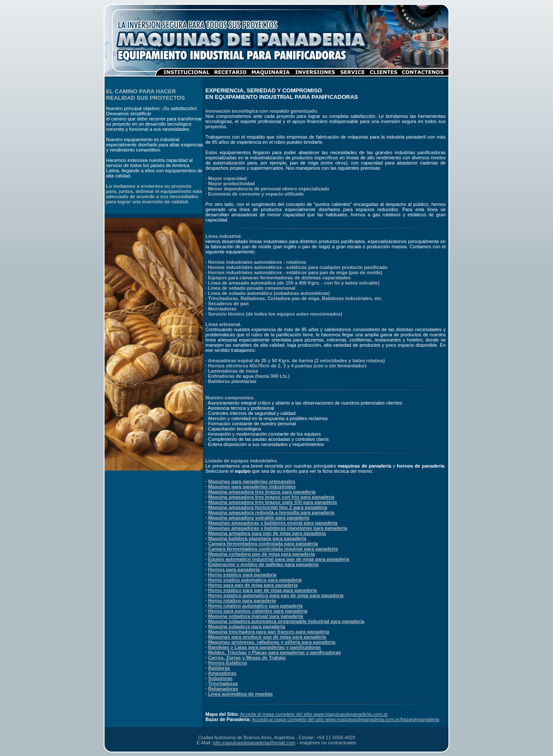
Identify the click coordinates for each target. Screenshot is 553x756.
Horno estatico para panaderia (242, 575)
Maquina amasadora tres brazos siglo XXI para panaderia (273, 502)
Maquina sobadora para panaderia (247, 626)
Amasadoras (222, 673)
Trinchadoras (223, 683)
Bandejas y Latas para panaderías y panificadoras (265, 647)
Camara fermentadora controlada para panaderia (263, 544)
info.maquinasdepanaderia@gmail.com (254, 743)
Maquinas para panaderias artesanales (252, 481)
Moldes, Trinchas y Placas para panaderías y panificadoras (275, 652)
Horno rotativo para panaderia (242, 601)
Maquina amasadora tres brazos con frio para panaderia (271, 497)
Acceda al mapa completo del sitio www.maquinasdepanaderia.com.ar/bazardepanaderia (346, 719)
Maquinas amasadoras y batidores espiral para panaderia (273, 523)
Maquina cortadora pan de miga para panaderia (262, 554)
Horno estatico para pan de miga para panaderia (263, 590)
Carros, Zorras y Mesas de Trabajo (247, 658)
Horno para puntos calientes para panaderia (258, 611)
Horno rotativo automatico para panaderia (256, 606)
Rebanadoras (223, 689)
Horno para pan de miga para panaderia (253, 585)
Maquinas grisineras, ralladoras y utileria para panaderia (272, 642)
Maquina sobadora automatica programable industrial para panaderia (286, 621)
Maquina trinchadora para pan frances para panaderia (269, 632)
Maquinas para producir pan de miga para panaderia (267, 637)
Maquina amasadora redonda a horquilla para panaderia (271, 512)
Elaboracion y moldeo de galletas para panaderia (264, 564)
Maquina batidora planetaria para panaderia (257, 538)
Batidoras (219, 668)
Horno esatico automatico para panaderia (255, 580)
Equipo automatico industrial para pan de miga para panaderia (279, 559)
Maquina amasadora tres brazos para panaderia (262, 492)
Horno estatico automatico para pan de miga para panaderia (276, 595)
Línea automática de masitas (241, 694)
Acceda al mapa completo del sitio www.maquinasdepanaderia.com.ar (314, 714)
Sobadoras (221, 678)
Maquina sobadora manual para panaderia (256, 616)
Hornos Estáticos (228, 663)
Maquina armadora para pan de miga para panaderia (267, 533)
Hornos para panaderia (234, 569)
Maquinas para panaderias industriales (252, 487)
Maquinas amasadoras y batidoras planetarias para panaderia (278, 528)
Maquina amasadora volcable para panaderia (259, 518)
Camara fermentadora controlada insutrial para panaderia (273, 549)
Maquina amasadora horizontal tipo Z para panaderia (268, 507)
